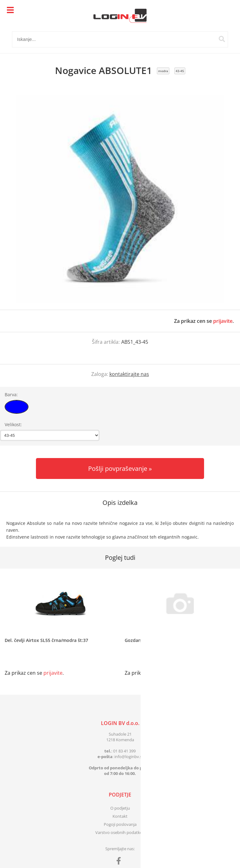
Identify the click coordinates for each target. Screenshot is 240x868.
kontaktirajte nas (129, 374)
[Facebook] (120, 862)
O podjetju (120, 808)
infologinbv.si (129, 757)
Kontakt (120, 816)
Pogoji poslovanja (120, 824)
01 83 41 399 (124, 751)
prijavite (223, 321)
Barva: (11, 395)
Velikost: (13, 424)
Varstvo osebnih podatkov (120, 832)
